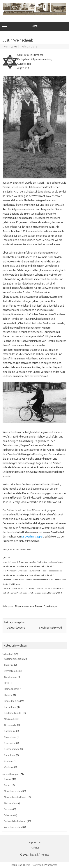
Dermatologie (11, 671)
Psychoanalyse (12, 749)
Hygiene (8, 695)
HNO (7, 683)
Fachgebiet (8, 654)
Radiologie (10, 755)
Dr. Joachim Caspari (32, 537)
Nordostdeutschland (15, 797)
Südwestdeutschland (15, 821)
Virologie (9, 767)
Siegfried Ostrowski (52, 628)
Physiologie (10, 737)
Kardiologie (10, 707)
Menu (34, 26)
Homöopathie (11, 689)
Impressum (35, 842)
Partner (35, 848)
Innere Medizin (12, 701)
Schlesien (9, 815)
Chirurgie (9, 665)
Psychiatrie (10, 743)
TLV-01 (13, 47)
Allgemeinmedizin (24, 606)
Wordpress (51, 865)
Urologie (9, 761)
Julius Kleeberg (15, 628)
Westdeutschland (13, 827)
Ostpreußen (10, 803)
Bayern (39, 606)
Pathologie (10, 731)
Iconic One (17, 865)
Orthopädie (10, 725)
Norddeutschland (13, 791)
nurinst (45, 855)
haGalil (34, 855)
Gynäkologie (51, 606)
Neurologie (10, 719)
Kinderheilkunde (13, 713)
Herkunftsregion (10, 774)
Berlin (7, 785)
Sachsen (8, 809)
